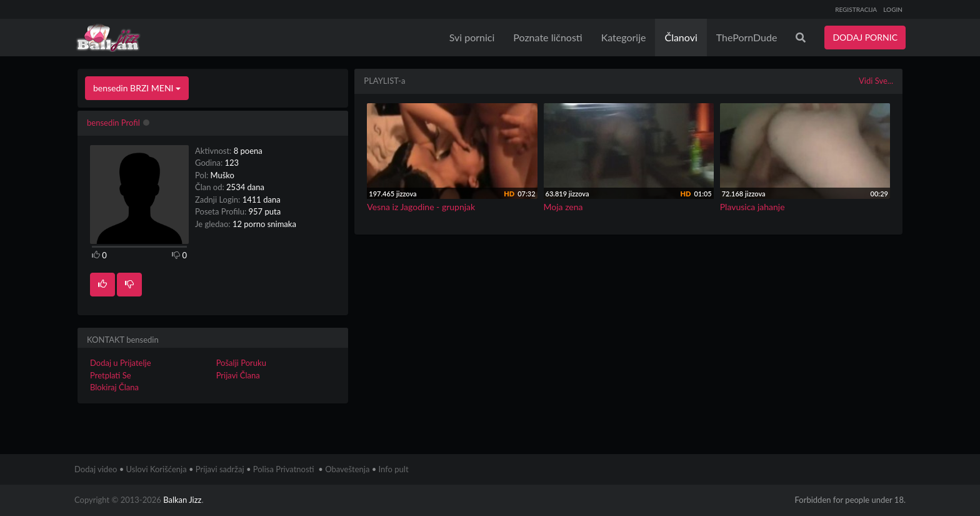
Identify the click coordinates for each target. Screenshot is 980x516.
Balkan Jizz (182, 500)
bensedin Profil (113, 123)
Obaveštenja (347, 469)
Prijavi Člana (238, 375)
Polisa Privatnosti (284, 469)
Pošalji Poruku (241, 363)
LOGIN (893, 9)
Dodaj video (96, 469)
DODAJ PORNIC (865, 37)
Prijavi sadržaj (220, 469)
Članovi (681, 37)
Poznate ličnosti (547, 37)
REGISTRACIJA (856, 9)
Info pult (394, 469)
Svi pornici (472, 37)
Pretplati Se (111, 375)
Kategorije (624, 37)
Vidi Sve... (876, 81)
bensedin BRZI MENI (137, 88)
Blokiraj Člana (114, 387)
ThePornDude (747, 37)
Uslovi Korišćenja (157, 469)
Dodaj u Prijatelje (121, 363)
